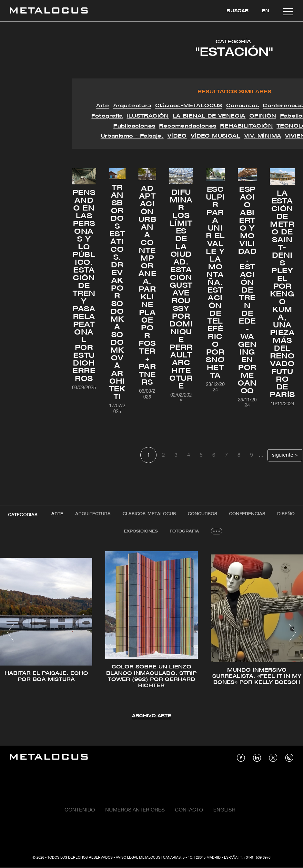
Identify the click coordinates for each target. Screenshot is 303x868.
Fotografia (185, 532)
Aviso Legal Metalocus (138, 858)
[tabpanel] (151, 634)
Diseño (287, 514)
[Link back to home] (49, 11)
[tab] (57, 514)
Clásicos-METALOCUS (149, 514)
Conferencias (248, 514)
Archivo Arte (151, 717)
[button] (11, 633)
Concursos (203, 514)
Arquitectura (93, 514)
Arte (57, 514)
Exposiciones (141, 532)
